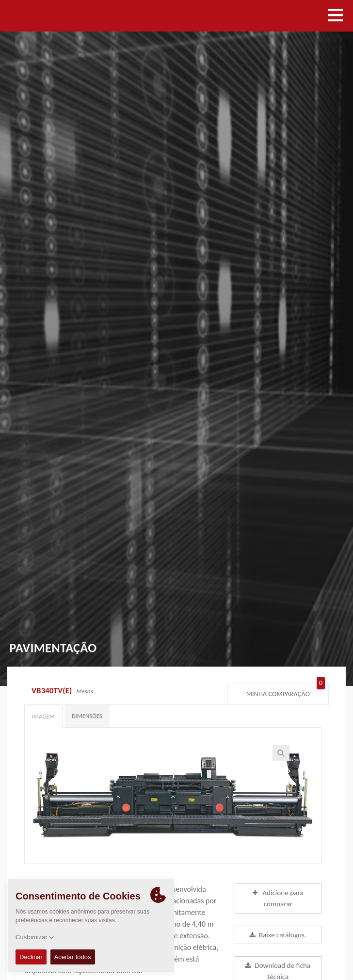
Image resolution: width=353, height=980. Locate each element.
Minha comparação (286, 692)
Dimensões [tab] (87, 716)
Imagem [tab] (43, 716)
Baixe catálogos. (278, 935)
